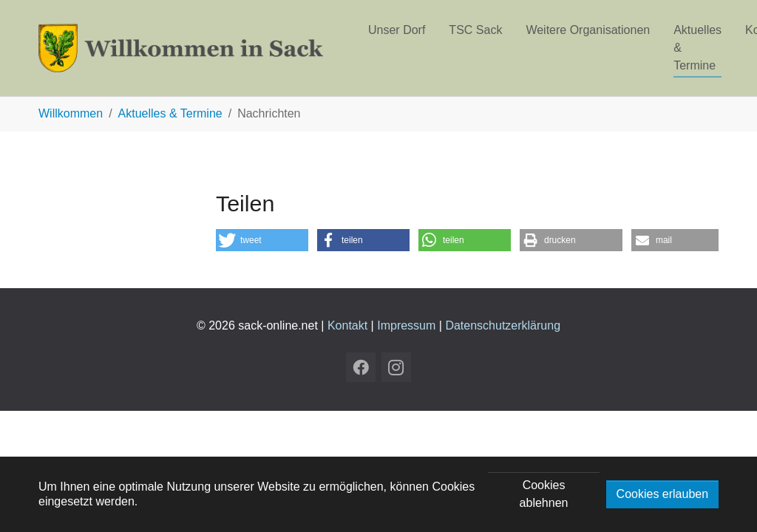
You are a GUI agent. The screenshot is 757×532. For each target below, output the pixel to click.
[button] (262, 240)
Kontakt (347, 325)
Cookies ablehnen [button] (544, 494)
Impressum (406, 325)
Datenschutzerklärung (503, 325)
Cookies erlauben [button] (663, 494)
